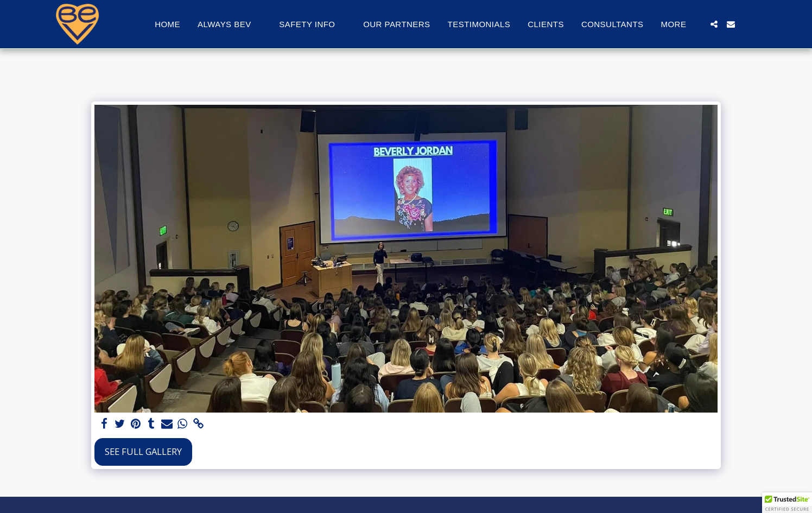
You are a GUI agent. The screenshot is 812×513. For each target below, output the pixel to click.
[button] (230, 24)
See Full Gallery (143, 451)
